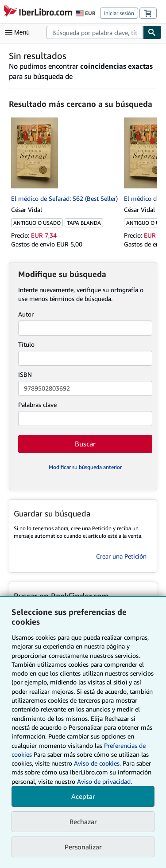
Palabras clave (37, 405)
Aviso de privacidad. (104, 781)
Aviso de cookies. (97, 763)
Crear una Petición (121, 556)
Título (26, 344)
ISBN (25, 374)
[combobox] (95, 32)
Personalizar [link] (83, 847)
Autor (26, 314)
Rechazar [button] (83, 821)
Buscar (85, 444)
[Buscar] (152, 32)
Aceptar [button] (83, 796)
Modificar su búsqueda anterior (85, 467)
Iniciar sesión (119, 13)
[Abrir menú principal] (19, 32)
